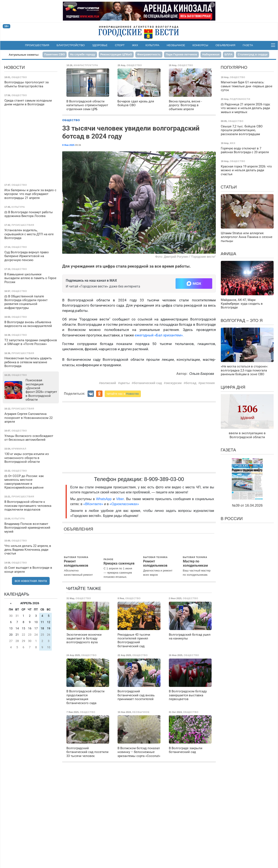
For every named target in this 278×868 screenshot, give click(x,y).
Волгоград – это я (242, 320)
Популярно (234, 67)
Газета (248, 45)
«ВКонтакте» (93, 504)
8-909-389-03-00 (164, 479)
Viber (120, 499)
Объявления (225, 45)
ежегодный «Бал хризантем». (159, 335)
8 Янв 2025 (68, 145)
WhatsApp (105, 499)
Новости (15, 67)
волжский (108, 383)
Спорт (120, 45)
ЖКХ (135, 45)
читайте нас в (123, 394)
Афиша (228, 254)
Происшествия (37, 45)
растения (207, 383)
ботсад (191, 383)
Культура (152, 45)
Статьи (229, 187)
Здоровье (100, 45)
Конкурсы (200, 45)
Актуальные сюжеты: (24, 55)
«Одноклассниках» (124, 504)
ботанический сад (148, 383)
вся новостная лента (31, 581)
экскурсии (174, 383)
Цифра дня (233, 387)
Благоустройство (71, 45)
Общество (71, 120)
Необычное (176, 45)
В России (232, 519)
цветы (125, 383)
